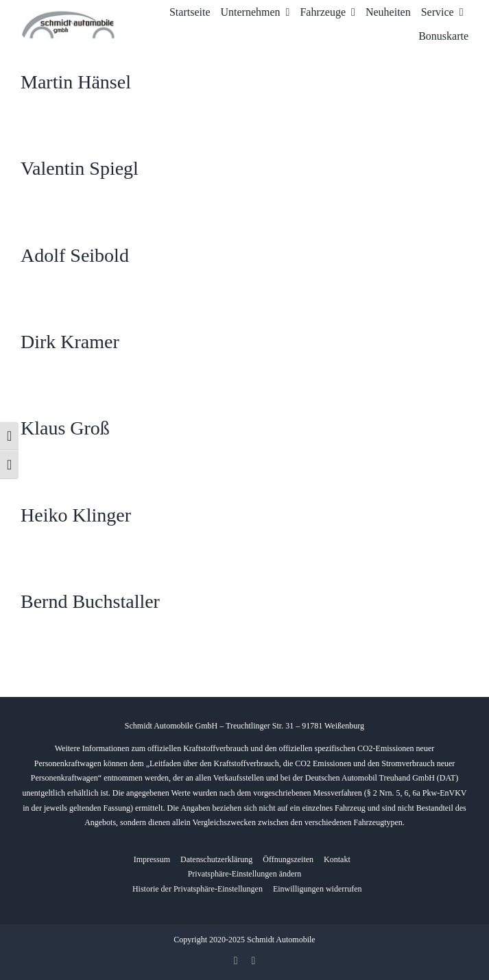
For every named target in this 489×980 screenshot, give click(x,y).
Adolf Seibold (75, 255)
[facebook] (236, 961)
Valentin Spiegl (80, 168)
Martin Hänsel (76, 82)
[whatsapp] (254, 961)
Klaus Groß (65, 428)
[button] (245, 874)
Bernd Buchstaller (90, 601)
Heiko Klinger (76, 515)
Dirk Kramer (70, 342)
